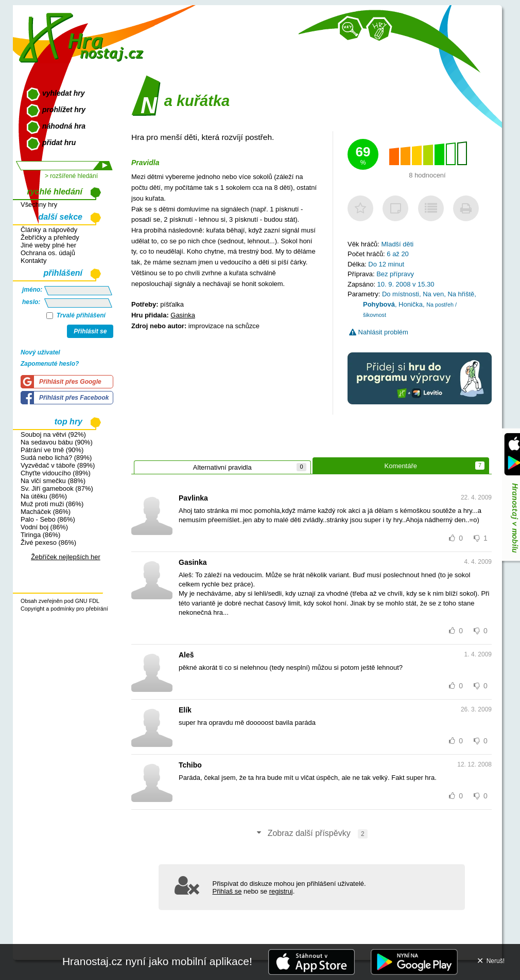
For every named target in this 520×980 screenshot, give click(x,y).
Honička (411, 304)
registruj (281, 891)
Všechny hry (39, 204)
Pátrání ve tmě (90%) (52, 450)
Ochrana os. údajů (48, 253)
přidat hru (59, 142)
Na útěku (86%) (44, 496)
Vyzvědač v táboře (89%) (58, 465)
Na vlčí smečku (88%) (53, 481)
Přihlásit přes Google (70, 382)
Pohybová (379, 304)
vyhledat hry (63, 93)
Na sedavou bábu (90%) (57, 442)
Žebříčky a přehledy (50, 237)
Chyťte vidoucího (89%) (56, 473)
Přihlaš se (227, 891)
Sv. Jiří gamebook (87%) (57, 488)
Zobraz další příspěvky (311, 834)
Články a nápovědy (49, 230)
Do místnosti (401, 294)
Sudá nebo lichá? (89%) (56, 458)
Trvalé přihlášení (76, 315)
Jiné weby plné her (48, 245)
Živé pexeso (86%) (48, 542)
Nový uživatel (40, 352)
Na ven (433, 294)
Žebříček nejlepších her (66, 557)
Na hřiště (461, 294)
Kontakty (33, 261)
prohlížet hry (64, 110)
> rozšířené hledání (71, 176)
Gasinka (183, 315)
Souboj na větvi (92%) (53, 434)
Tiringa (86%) (40, 535)
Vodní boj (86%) (44, 527)
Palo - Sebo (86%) (48, 519)
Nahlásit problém (379, 332)
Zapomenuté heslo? (50, 364)
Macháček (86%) (46, 512)
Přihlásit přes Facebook (74, 398)
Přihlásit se (90, 331)
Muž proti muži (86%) (52, 504)
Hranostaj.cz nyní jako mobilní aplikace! (157, 961)
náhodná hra (64, 126)
